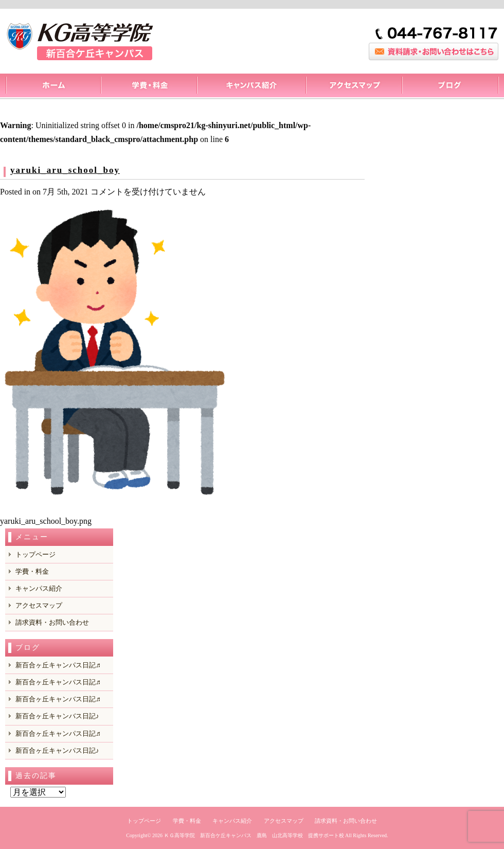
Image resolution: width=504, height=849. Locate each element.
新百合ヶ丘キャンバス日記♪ (57, 716)
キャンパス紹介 (251, 86)
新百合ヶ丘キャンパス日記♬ (58, 665)
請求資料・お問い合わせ (52, 622)
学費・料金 (32, 571)
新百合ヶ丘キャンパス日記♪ (57, 750)
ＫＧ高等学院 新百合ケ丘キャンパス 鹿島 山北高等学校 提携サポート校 (254, 835)
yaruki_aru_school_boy (65, 170)
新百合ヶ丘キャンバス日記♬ (58, 699)
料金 (148, 86)
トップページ (53, 86)
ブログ (450, 86)
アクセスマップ (354, 86)
